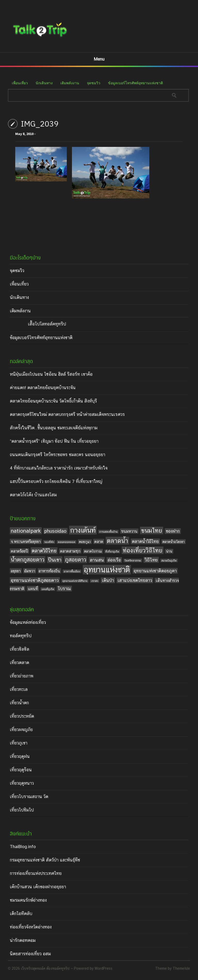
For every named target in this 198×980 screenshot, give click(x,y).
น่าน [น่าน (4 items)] (169, 551)
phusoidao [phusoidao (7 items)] (55, 531)
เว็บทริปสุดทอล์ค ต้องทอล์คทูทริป (45, 968)
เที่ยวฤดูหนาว (22, 783)
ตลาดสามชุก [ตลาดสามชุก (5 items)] (70, 551)
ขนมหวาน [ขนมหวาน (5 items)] (129, 531)
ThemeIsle (181, 968)
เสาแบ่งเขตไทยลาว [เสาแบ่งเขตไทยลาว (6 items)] (135, 580)
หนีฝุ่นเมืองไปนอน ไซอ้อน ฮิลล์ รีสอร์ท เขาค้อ (51, 374)
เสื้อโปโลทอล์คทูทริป (47, 324)
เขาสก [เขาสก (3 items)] (95, 581)
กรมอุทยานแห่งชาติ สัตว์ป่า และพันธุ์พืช (45, 860)
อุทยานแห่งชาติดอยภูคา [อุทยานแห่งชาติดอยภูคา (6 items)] (155, 571)
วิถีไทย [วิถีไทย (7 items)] (151, 560)
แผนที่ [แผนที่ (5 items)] (33, 589)
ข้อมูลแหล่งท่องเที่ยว (28, 622)
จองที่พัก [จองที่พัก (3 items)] (49, 542)
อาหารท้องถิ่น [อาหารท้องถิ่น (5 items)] (49, 571)
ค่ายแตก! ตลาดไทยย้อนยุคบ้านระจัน (43, 388)
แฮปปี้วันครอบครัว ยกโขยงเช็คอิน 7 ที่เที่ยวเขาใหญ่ (56, 481)
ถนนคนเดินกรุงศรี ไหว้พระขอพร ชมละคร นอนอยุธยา (57, 455)
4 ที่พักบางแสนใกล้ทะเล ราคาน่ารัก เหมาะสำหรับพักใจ (59, 468)
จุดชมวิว (94, 83)
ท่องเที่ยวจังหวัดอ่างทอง (31, 927)
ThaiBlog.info (23, 847)
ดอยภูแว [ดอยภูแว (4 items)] (85, 542)
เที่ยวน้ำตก (19, 703)
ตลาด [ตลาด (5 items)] (99, 541)
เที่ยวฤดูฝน (20, 756)
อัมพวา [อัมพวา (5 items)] (30, 571)
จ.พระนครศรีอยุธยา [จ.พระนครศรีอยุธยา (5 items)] (26, 541)
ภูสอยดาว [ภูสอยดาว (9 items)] (76, 560)
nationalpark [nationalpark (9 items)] (26, 531)
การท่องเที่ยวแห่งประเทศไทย (36, 873)
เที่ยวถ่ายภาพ (22, 676)
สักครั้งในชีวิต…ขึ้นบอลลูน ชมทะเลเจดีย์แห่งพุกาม (54, 428)
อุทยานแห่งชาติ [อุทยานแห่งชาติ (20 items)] (107, 570)
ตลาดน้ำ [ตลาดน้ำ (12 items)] (117, 541)
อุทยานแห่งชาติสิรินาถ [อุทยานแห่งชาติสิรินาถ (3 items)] (75, 581)
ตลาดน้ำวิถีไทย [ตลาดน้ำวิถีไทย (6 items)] (145, 541)
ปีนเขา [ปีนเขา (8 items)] (55, 560)
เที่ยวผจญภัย (21, 730)
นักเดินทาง (44, 83)
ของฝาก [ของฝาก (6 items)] (173, 531)
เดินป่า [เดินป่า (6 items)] (108, 580)
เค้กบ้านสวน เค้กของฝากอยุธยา (38, 887)
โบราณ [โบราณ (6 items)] (64, 589)
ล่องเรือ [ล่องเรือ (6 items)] (114, 560)
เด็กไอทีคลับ (21, 914)
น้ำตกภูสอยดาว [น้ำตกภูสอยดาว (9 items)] (28, 560)
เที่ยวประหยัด (22, 716)
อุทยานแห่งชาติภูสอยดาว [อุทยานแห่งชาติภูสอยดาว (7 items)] (35, 580)
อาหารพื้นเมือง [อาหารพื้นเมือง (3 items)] (72, 571)
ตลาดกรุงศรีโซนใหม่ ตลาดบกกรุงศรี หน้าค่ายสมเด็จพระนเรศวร (67, 414)
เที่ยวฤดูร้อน (21, 770)
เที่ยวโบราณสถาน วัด (29, 797)
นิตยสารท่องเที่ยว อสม (30, 954)
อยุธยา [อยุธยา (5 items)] (16, 571)
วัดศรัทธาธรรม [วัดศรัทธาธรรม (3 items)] (133, 560)
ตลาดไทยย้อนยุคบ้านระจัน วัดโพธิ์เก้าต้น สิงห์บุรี (53, 401)
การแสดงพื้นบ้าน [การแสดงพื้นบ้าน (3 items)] (108, 532)
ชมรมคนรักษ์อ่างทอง (28, 900)
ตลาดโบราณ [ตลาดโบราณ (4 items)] (93, 551)
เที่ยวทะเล (19, 689)
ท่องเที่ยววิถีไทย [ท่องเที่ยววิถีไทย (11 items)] (143, 550)
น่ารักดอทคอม (23, 940)
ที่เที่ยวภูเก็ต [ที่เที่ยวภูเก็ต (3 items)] (112, 551)
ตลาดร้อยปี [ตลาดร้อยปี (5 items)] (19, 551)
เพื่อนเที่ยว (20, 83)
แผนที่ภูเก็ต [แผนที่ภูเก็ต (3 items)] (48, 589)
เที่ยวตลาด (19, 663)
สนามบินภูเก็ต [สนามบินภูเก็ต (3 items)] (169, 560)
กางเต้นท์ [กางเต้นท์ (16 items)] (83, 530)
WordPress (104, 968)
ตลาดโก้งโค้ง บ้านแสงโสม (33, 495)
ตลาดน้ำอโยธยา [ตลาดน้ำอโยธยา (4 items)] (174, 542)
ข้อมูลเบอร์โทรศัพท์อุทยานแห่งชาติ (135, 83)
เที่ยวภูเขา (19, 743)
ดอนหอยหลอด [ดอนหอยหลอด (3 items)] (67, 542)
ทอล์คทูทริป (21, 636)
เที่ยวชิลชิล (19, 649)
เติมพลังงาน (70, 83)
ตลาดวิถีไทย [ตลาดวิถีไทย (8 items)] (44, 551)
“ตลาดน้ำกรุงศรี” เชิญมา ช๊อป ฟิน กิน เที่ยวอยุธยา (54, 441)
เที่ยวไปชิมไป (22, 810)
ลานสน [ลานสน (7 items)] (97, 560)
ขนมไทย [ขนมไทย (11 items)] (152, 530)
